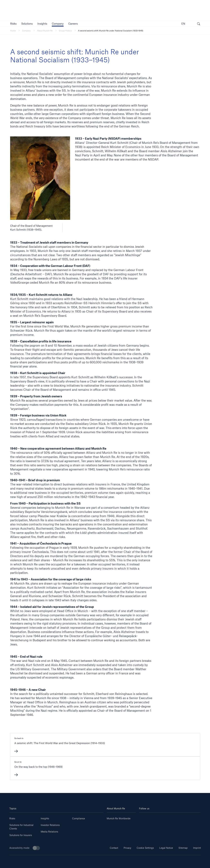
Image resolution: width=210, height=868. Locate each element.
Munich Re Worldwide (119, 818)
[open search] (199, 24)
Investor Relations (50, 825)
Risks (12, 818)
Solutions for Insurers (21, 835)
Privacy (127, 848)
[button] (13, 24)
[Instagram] (165, 817)
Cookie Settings (145, 848)
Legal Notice (166, 848)
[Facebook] (175, 817)
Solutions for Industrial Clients (21, 827)
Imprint (197, 848)
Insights (45, 818)
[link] (42, 24)
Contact (114, 848)
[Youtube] (154, 817)
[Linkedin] (144, 817)
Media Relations (49, 832)
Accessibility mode (25, 848)
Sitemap (183, 848)
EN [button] (183, 24)
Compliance (79, 818)
